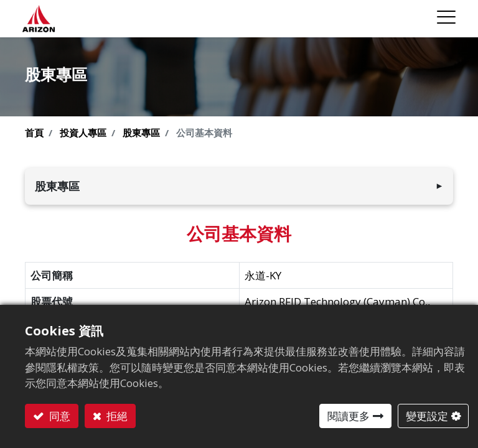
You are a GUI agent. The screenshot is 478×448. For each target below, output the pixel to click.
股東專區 (141, 133)
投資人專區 (83, 133)
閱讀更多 (349, 416)
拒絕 (116, 416)
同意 (59, 416)
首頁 (34, 133)
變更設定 (427, 416)
